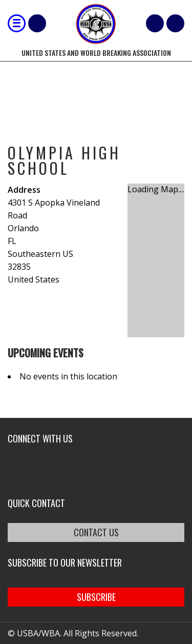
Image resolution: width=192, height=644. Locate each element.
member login (175, 23)
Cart (155, 23)
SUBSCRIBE (96, 597)
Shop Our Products (37, 23)
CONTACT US (96, 532)
